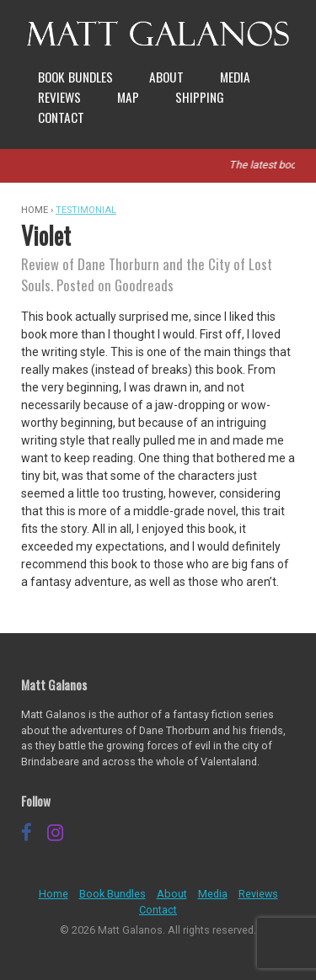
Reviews (59, 97)
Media (235, 77)
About (166, 77)
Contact (61, 117)
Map (128, 97)
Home (54, 894)
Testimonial (86, 210)
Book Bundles (75, 77)
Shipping (200, 97)
